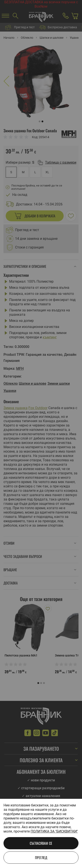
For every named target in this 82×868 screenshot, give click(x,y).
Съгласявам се (41, 843)
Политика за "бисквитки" (54, 831)
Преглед (41, 858)
